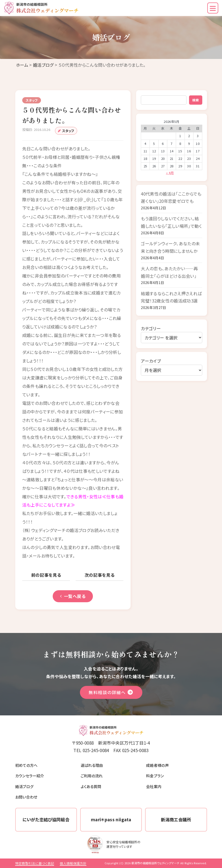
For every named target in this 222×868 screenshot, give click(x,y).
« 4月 (170, 173)
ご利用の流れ (92, 776)
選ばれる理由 (92, 765)
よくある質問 (91, 786)
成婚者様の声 (157, 765)
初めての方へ (26, 765)
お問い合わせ (26, 797)
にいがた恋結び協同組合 (46, 819)
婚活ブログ (43, 65)
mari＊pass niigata (111, 819)
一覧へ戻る (73, 596)
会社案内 (154, 786)
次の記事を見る (100, 575)
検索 (196, 100)
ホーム (22, 65)
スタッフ (68, 131)
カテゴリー (151, 328)
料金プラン (155, 776)
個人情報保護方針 (73, 863)
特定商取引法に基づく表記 (35, 863)
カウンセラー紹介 (30, 776)
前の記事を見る (46, 575)
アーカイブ (151, 361)
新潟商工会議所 (176, 819)
